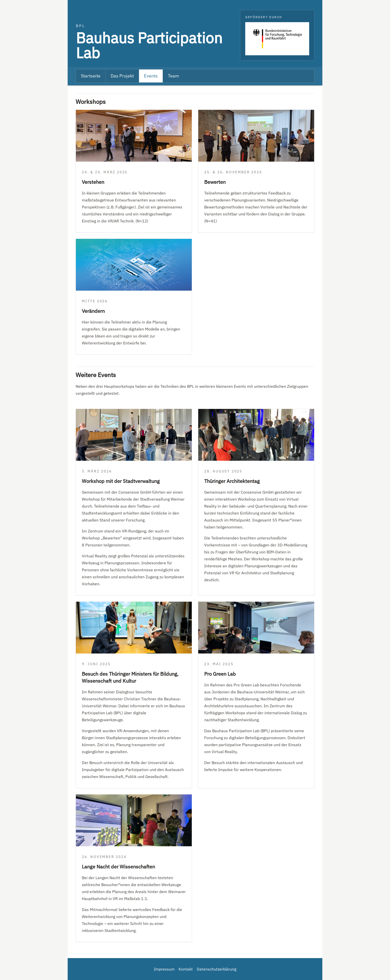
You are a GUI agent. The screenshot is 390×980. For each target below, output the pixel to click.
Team (173, 76)
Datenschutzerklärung (217, 969)
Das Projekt (122, 76)
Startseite (91, 76)
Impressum (164, 969)
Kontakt (186, 969)
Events (151, 76)
